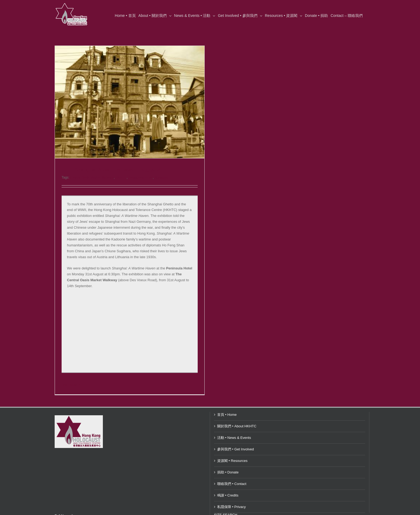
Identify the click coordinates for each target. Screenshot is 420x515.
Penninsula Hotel (140, 177)
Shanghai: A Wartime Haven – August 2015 (121, 170)
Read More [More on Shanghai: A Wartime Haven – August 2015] (70, 385)
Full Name (64, 504)
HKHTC (121, 177)
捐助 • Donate (228, 460)
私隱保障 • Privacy (231, 495)
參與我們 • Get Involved (236, 437)
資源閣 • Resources (232, 449)
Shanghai (161, 177)
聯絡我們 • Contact (232, 472)
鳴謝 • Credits (228, 483)
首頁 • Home (227, 403)
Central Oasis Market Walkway (92, 177)
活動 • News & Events (234, 426)
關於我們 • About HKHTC (237, 414)
